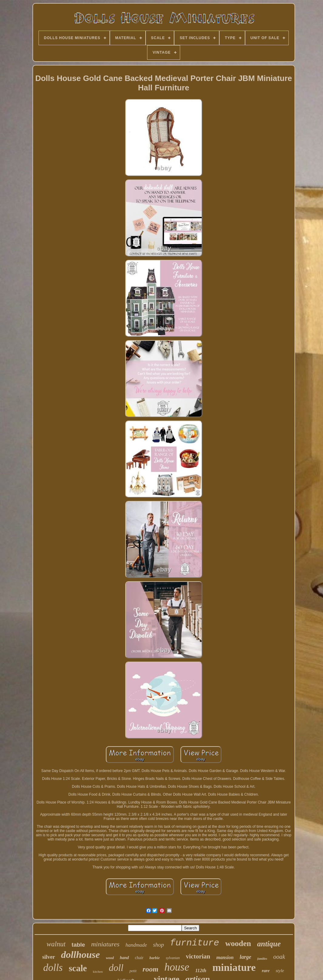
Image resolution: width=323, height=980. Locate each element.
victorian (198, 956)
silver (49, 957)
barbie (155, 958)
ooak (279, 957)
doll (116, 968)
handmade (136, 945)
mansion (225, 957)
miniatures (105, 944)
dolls (53, 968)
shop (159, 945)
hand (124, 958)
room (150, 969)
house (177, 967)
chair (139, 958)
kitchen (98, 972)
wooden (238, 943)
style (280, 971)
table (78, 945)
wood (110, 958)
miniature (234, 967)
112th (201, 970)
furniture (194, 943)
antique (269, 944)
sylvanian (173, 958)
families (262, 959)
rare (266, 971)
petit (133, 971)
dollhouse (80, 955)
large (245, 957)
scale (78, 968)
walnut (56, 944)
